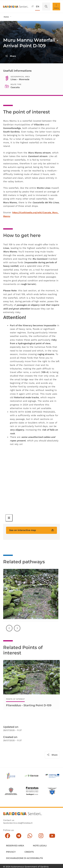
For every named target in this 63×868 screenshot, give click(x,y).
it (33, 6)
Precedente (9, 631)
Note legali (40, 846)
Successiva (17, 631)
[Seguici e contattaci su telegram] (19, 836)
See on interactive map (32, 530)
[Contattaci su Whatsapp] (30, 836)
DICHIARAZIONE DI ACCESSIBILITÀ (24, 858)
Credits (29, 852)
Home (6, 17)
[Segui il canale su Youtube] (52, 836)
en (38, 6)
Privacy (11, 852)
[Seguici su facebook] (7, 836)
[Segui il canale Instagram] (41, 836)
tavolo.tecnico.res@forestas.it (18, 823)
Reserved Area (15, 846)
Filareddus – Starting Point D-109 (29, 705)
